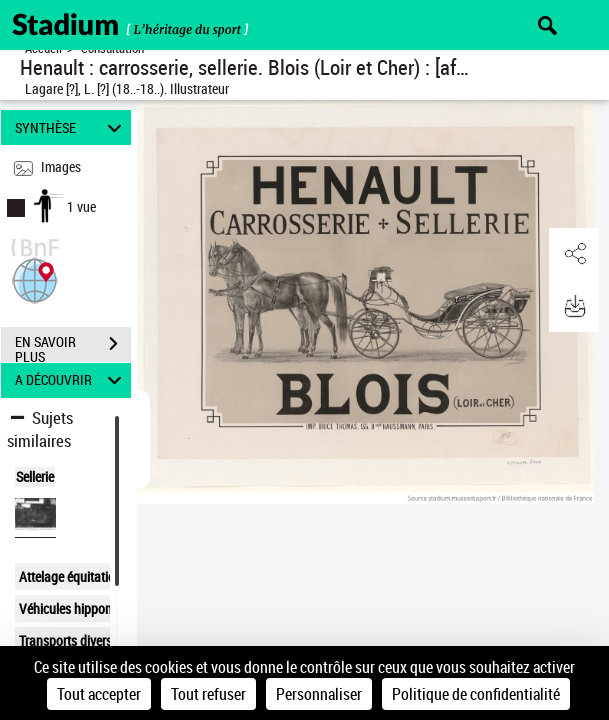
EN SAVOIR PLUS (73, 346)
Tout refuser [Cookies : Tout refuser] (208, 694)
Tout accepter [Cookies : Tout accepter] (99, 694)
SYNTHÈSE (71, 127)
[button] (35, 278)
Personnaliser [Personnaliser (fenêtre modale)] (319, 694)
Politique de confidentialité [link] (476, 694)
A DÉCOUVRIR (71, 380)
